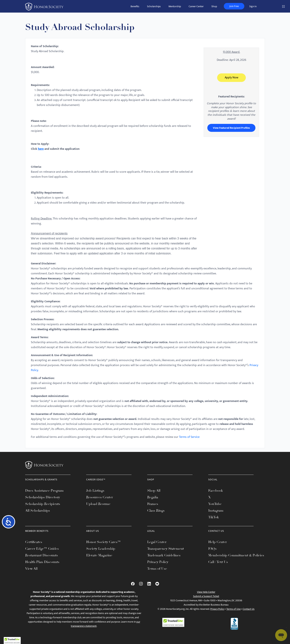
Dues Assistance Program (44, 491)
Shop (214, 6)
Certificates (34, 542)
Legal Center (157, 542)
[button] (12, 640)
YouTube (215, 504)
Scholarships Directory (43, 497)
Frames (153, 504)
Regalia (153, 497)
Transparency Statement (166, 549)
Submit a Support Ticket (206, 596)
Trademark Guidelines (164, 555)
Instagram (216, 511)
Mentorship (175, 6)
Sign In (253, 6)
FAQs (212, 549)
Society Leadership (101, 549)
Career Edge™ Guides (42, 549)
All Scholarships (38, 511)
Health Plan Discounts (42, 562)
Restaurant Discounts (42, 555)
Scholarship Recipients (43, 504)
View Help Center (206, 592)
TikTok (214, 517)
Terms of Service (189, 437)
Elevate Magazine (99, 555)
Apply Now (231, 78)
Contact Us (249, 609)
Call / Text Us (218, 562)
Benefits (135, 6)
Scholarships (154, 6)
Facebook (216, 491)
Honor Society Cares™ (103, 542)
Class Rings (156, 511)
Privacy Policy (158, 562)
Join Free (234, 6)
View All (31, 569)
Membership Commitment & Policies (236, 555)
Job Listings (95, 491)
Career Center (196, 6)
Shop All (154, 491)
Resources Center (100, 497)
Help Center (217, 542)
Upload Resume (98, 504)
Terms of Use (157, 569)
